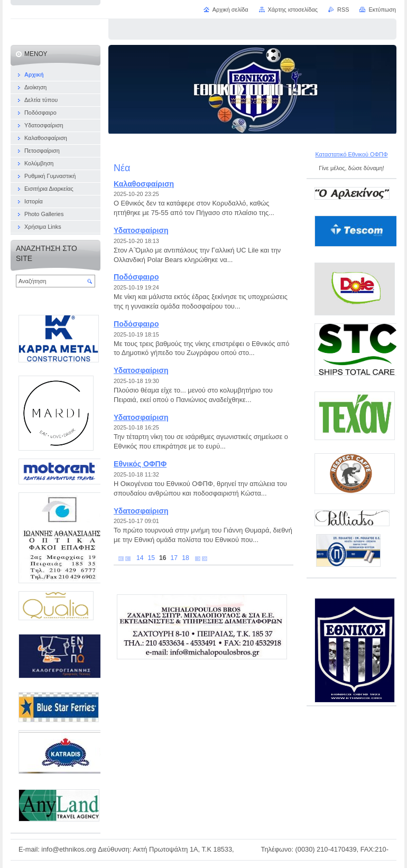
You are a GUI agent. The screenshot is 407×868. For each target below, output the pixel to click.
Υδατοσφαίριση (141, 230)
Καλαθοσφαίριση (144, 184)
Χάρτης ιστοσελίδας (293, 10)
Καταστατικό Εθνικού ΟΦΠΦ (351, 154)
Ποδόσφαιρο (136, 277)
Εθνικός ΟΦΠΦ (140, 464)
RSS (343, 10)
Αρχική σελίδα (230, 10)
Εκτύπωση (382, 10)
